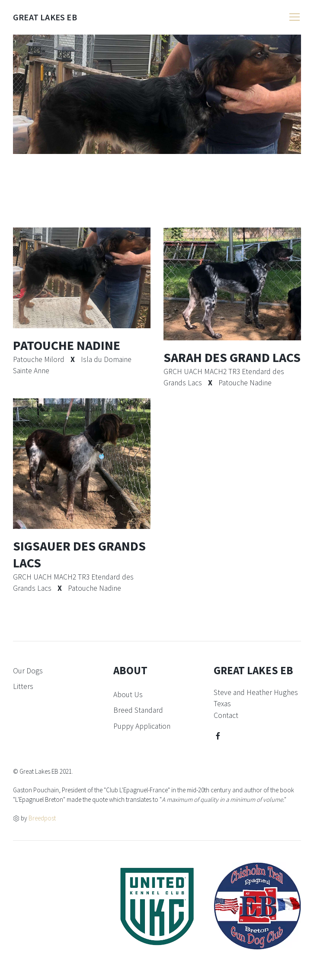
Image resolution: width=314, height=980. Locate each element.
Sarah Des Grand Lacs (232, 357)
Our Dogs (28, 671)
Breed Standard (138, 710)
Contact (226, 715)
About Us (128, 695)
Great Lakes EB (45, 17)
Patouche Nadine (67, 345)
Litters (23, 686)
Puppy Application (142, 726)
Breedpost (42, 818)
